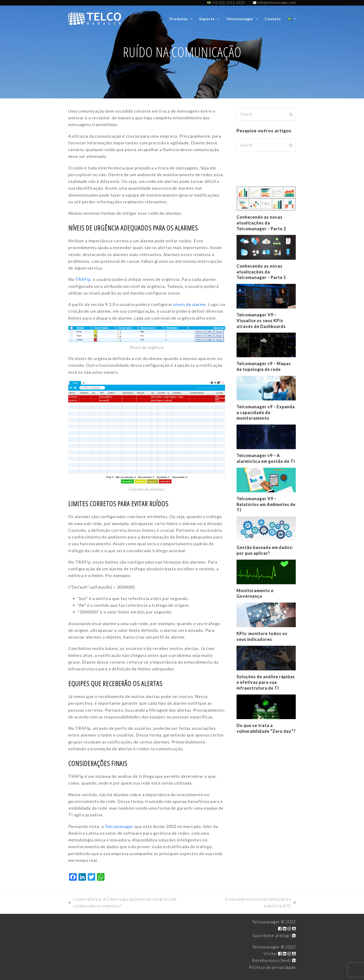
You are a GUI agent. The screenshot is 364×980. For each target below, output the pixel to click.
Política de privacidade (272, 967)
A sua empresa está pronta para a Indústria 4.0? (253, 903)
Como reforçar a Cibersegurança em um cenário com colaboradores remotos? (122, 903)
